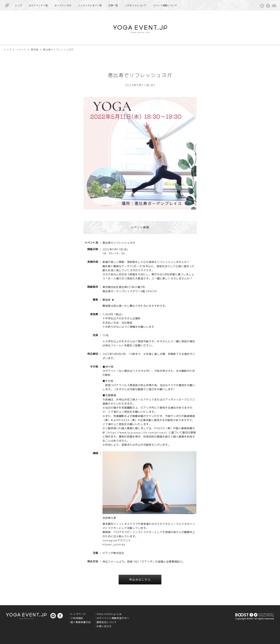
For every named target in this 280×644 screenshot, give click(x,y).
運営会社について (107, 622)
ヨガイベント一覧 (38, 5)
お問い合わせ (104, 626)
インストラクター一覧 (90, 5)
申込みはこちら (140, 579)
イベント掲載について (165, 5)
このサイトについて (135, 5)
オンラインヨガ (63, 5)
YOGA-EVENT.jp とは (109, 614)
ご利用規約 (77, 618)
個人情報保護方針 (81, 622)
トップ (18, 5)
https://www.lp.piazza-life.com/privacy (137, 433)
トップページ (78, 614)
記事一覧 (113, 5)
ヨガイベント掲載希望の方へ (113, 618)
